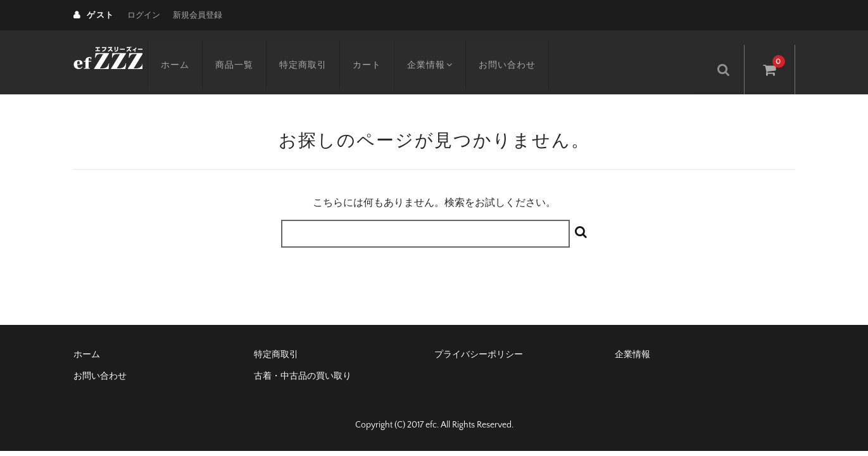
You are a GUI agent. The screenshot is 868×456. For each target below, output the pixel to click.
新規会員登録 (198, 15)
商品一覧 (229, 55)
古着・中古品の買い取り (303, 363)
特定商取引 (298, 55)
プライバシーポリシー (479, 341)
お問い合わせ (505, 55)
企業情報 (426, 55)
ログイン (144, 15)
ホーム (170, 55)
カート (362, 55)
